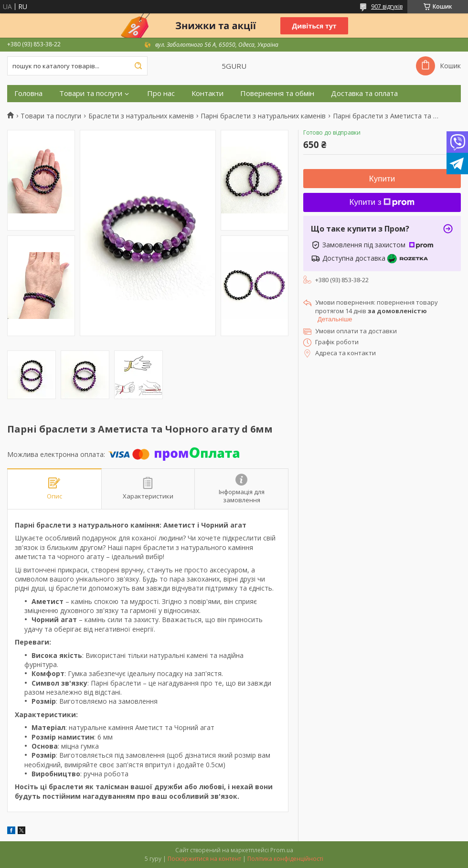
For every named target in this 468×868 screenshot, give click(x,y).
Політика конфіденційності (285, 859)
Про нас (161, 93)
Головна (28, 93)
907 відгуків (387, 6)
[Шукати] (138, 66)
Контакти (207, 93)
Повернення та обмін (277, 93)
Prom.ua (282, 850)
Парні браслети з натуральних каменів (263, 116)
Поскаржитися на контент (204, 859)
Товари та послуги (91, 93)
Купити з (382, 202)
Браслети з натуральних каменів (141, 116)
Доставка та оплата (364, 93)
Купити (382, 179)
